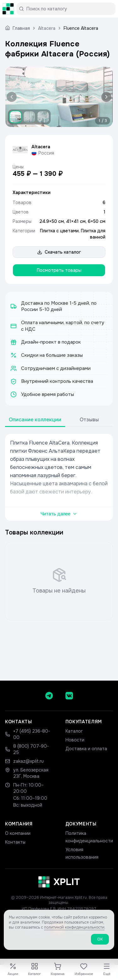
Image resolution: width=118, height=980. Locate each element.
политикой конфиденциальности (74, 930)
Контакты (15, 842)
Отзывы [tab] (89, 420)
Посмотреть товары (59, 270)
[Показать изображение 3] (43, 117)
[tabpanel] (59, 477)
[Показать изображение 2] (29, 117)
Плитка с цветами (59, 231)
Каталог (74, 731)
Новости (75, 740)
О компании (18, 833)
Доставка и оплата (86, 749)
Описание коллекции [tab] (35, 420)
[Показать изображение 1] (15, 117)
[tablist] (59, 420)
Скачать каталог (59, 252)
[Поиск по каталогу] (68, 9)
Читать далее (59, 514)
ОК (100, 942)
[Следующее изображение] (105, 97)
